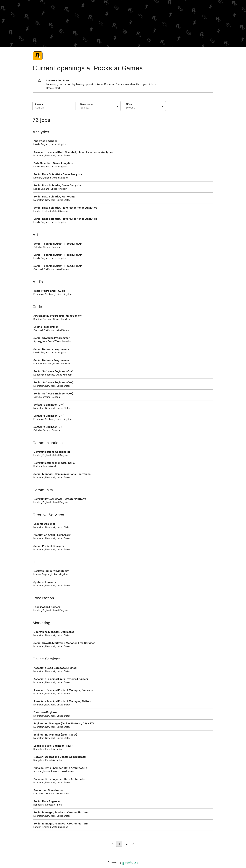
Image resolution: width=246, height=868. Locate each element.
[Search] (54, 108)
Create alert (53, 88)
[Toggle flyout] (117, 106)
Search (39, 104)
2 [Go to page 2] (127, 844)
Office (129, 104)
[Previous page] (113, 844)
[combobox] (81, 108)
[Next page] (133, 844)
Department (87, 104)
